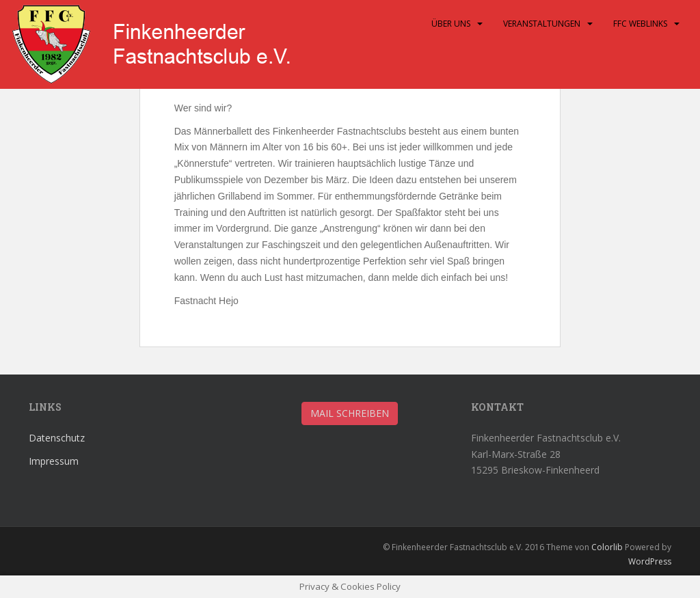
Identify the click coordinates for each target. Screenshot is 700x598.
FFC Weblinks (640, 24)
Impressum (54, 461)
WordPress (650, 561)
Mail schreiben (350, 413)
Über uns (451, 24)
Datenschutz (57, 438)
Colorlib (607, 547)
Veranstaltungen (542, 24)
